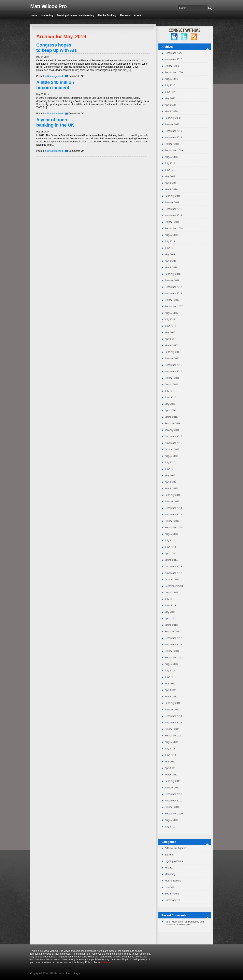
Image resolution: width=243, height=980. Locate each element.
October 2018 (172, 222)
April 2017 (170, 339)
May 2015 (170, 476)
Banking (169, 855)
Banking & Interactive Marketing (76, 15)
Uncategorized (55, 76)
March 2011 (171, 775)
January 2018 (172, 281)
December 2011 (173, 716)
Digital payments (174, 861)
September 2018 (174, 229)
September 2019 (174, 151)
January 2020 (172, 125)
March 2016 (171, 417)
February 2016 (173, 424)
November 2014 (173, 515)
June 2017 (170, 326)
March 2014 (171, 560)
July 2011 (170, 749)
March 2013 (171, 625)
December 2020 (173, 53)
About (137, 15)
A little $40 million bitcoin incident (55, 85)
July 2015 (170, 463)
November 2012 (173, 645)
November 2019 (173, 138)
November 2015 (173, 443)
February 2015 (173, 495)
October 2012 (172, 651)
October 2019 (172, 144)
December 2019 (173, 131)
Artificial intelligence (175, 848)
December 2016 (173, 365)
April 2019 (170, 183)
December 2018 (173, 209)
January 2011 (172, 788)
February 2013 (173, 632)
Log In (77, 973)
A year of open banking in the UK (55, 122)
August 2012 (171, 664)
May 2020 (170, 99)
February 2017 (173, 352)
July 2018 (170, 242)
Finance (169, 868)
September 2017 (174, 307)
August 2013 (171, 593)
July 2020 (170, 86)
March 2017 (171, 346)
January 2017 (172, 359)
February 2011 (173, 781)
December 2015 (173, 437)
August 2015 (171, 456)
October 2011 (172, 729)
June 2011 (170, 755)
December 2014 (173, 508)
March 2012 (171, 697)
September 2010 (174, 814)
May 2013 (170, 612)
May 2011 (170, 762)
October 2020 (172, 66)
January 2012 (172, 710)
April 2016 (170, 411)
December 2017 (173, 287)
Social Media (172, 894)
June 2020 (170, 92)
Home (34, 15)
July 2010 (170, 827)
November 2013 (173, 573)
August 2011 (171, 742)
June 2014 (170, 547)
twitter (184, 37)
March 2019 (171, 190)
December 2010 (173, 794)
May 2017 (170, 333)
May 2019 (170, 177)
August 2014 (171, 534)
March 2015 (171, 489)
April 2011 (170, 768)
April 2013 (170, 619)
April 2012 (170, 690)
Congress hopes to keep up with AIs (57, 48)
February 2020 (173, 118)
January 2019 (172, 203)
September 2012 (174, 658)
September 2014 (174, 528)
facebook (174, 37)
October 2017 (172, 300)
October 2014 (172, 521)
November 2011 (173, 723)
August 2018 (171, 235)
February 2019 (173, 196)
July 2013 (170, 599)
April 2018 (170, 261)
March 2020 (171, 112)
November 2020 (173, 60)
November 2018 (173, 216)
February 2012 (173, 703)
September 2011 (174, 736)
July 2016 (170, 391)
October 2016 (172, 378)
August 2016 (171, 385)
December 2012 (173, 638)
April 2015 (170, 482)
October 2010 (172, 807)
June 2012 (170, 677)
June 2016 (170, 398)
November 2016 (173, 372)
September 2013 (174, 586)
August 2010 (171, 820)
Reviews (169, 887)
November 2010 (173, 801)
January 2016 (172, 430)
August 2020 (171, 79)
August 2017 (171, 313)
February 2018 (173, 274)
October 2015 (172, 450)
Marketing (170, 874)
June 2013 (170, 606)
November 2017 (173, 294)
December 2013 (173, 567)
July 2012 (170, 671)
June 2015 (170, 469)
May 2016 (170, 404)
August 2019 (171, 157)
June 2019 (170, 170)
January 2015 (172, 502)
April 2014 (170, 554)
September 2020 (174, 73)
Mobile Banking (173, 881)
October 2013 (172, 580)
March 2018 (171, 268)
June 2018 (170, 248)
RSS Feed (194, 37)
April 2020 (170, 105)
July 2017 (170, 320)
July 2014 (170, 541)
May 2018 (170, 255)
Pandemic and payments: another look (184, 923)
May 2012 (170, 684)
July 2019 (170, 164)
